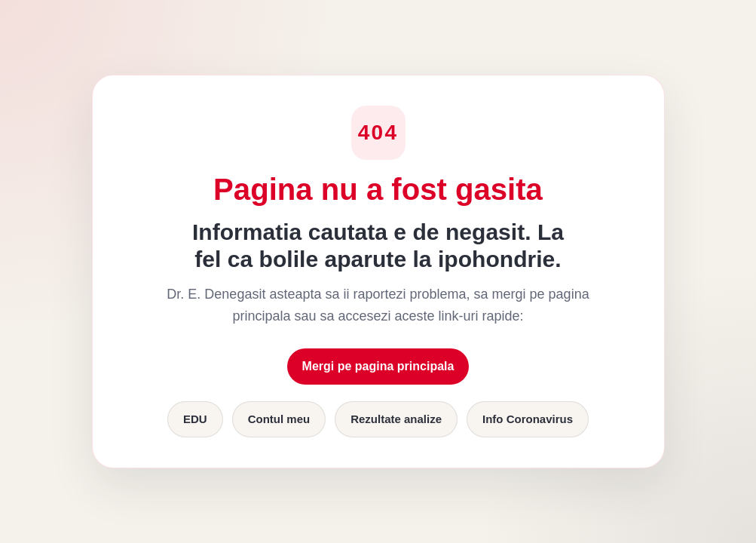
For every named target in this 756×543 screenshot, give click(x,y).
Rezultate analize (396, 419)
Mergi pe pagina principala (378, 366)
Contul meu (279, 419)
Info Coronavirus (528, 419)
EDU (195, 419)
